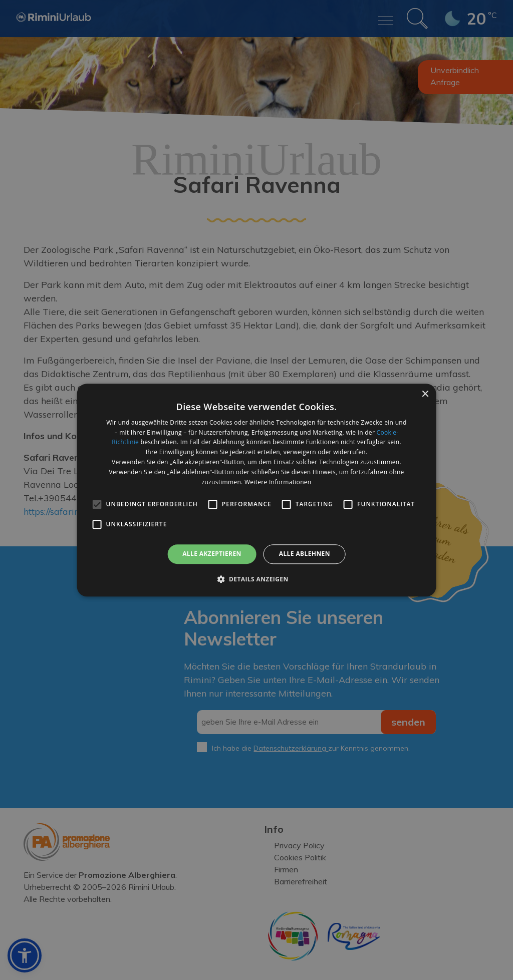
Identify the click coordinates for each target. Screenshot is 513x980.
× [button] (425, 394)
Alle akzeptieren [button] (212, 554)
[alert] (256, 490)
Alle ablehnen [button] (305, 554)
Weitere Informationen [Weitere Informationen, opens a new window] (278, 482)
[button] (256, 579)
